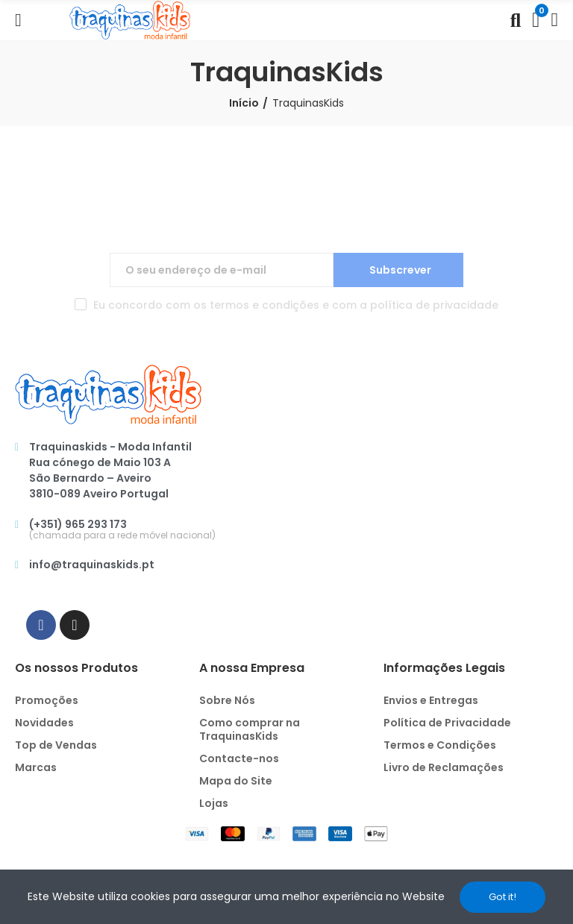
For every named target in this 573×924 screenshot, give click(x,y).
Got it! (502, 897)
